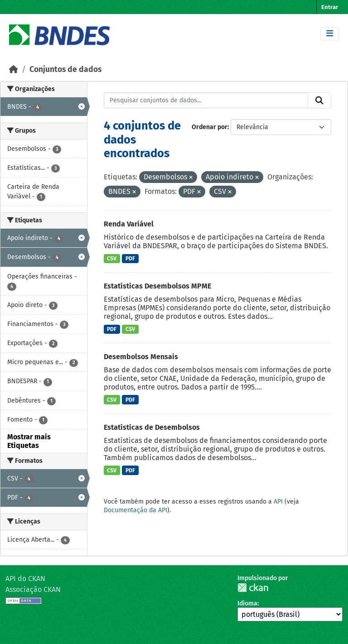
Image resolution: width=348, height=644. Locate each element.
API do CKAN (25, 579)
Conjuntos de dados (65, 70)
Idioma (247, 603)
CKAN (253, 588)
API (278, 502)
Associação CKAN (33, 589)
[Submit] (319, 101)
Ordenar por (210, 127)
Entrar (330, 7)
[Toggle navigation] (330, 34)
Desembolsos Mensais (141, 357)
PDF (130, 259)
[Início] (14, 70)
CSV (112, 259)
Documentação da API (135, 510)
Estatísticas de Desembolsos (152, 427)
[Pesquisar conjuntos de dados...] (206, 101)
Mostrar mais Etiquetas (29, 441)
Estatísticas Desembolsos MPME (157, 286)
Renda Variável (129, 224)
